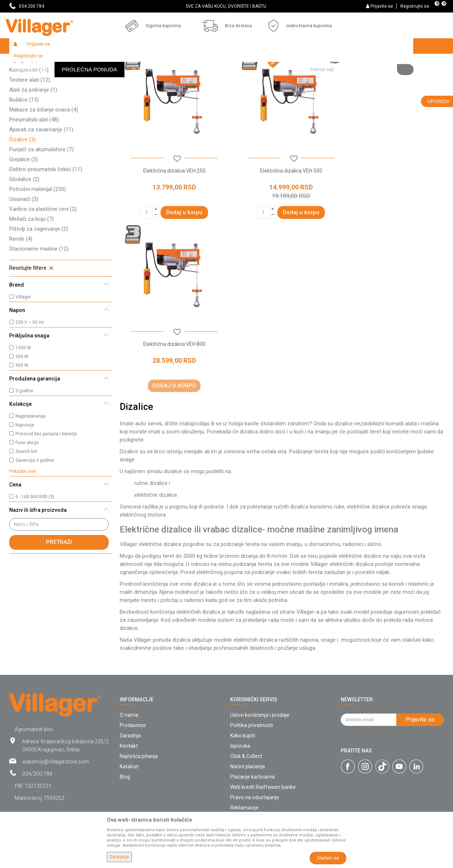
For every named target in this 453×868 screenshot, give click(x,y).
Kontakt (129, 699)
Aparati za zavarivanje (41, 183)
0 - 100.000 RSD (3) (35, 550)
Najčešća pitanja (139, 710)
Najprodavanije (31, 470)
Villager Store (23, 62)
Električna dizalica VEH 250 (171, 218)
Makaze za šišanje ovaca (44, 163)
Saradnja (130, 689)
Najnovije (25, 479)
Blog (125, 730)
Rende (21, 293)
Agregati (23, 114)
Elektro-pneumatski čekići (46, 223)
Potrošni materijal (38, 243)
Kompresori (29, 124)
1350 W (23, 401)
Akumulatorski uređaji (39, 104)
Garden (76, 62)
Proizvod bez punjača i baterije (46, 488)
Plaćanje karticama (252, 730)
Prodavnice (133, 679)
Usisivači (24, 253)
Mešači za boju (31, 273)
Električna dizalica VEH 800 (392, 218)
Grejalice (24, 213)
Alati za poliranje (33, 144)
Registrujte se (415, 6)
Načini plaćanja (247, 720)
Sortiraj (275, 76)
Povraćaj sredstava (252, 772)
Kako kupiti (243, 689)
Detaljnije (119, 857)
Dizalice (22, 193)
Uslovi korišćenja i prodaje (260, 669)
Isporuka (240, 699)
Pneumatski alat (34, 173)
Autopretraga (240, 76)
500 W (22, 410)
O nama (129, 669)
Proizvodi (53, 62)
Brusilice (25, 94)
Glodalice (24, 233)
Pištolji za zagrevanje (39, 283)
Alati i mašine (104, 62)
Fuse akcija (27, 496)
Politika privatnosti (252, 679)
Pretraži (59, 596)
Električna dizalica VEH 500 (282, 218)
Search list (26, 505)
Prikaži (346, 76)
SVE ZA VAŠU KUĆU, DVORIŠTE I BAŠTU (226, 6)
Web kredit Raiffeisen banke (263, 741)
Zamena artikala (249, 782)
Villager (23, 351)
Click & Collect (246, 710)
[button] (359, 46)
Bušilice (24, 153)
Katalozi (129, 720)
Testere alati (30, 134)
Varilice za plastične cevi (43, 263)
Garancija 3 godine (35, 514)
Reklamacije (244, 761)
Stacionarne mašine (39, 302)
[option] (226, 6)
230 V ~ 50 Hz (30, 376)
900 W (22, 419)
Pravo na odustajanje (255, 751)
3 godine (24, 444)
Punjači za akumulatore (41, 203)
